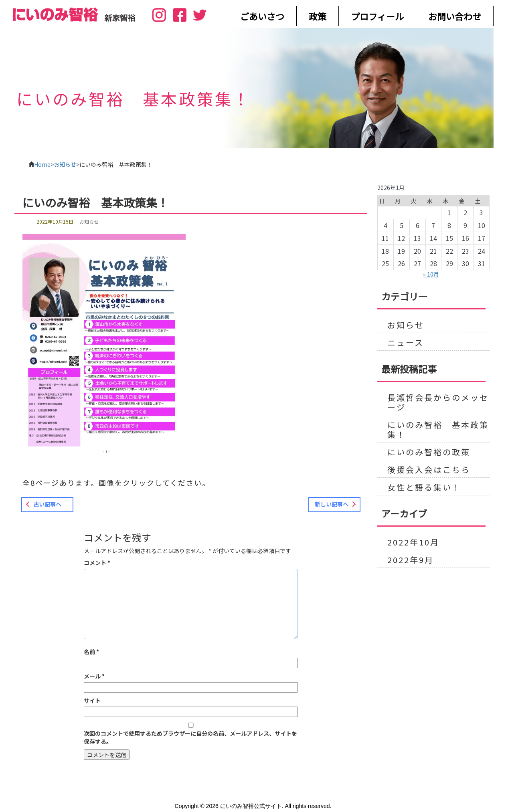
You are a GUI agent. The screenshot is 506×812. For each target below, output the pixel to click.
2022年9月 (411, 560)
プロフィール (377, 16)
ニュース (406, 343)
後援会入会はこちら (429, 470)
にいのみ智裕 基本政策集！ (438, 430)
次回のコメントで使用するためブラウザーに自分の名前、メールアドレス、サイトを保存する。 (190, 737)
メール (94, 676)
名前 (91, 652)
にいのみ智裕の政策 (429, 452)
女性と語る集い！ (424, 487)
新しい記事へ (332, 504)
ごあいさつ (262, 16)
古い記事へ (47, 504)
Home (42, 164)
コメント (97, 563)
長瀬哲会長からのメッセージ (438, 402)
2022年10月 (413, 542)
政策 (318, 16)
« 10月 (431, 274)
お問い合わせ (455, 16)
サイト (92, 701)
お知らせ (65, 164)
